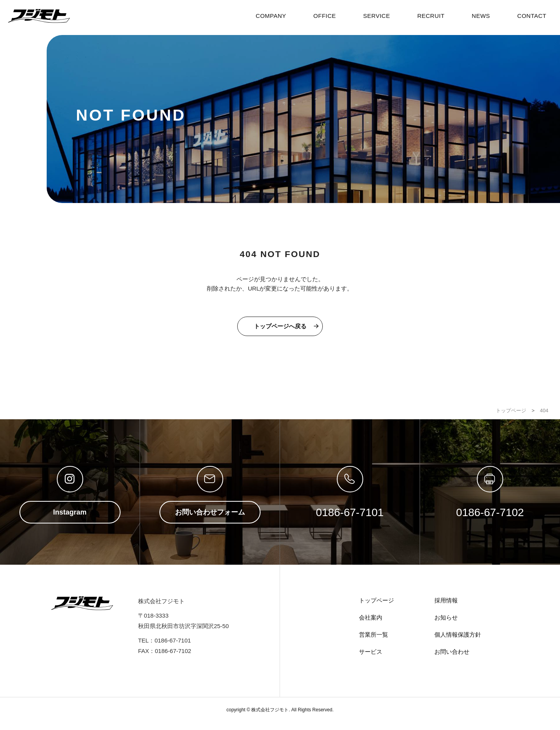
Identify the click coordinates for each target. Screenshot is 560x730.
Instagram (70, 512)
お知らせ (446, 617)
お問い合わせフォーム (210, 512)
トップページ (376, 600)
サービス (371, 652)
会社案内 (371, 617)
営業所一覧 (374, 635)
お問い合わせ (452, 652)
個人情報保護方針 (458, 635)
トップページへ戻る (280, 326)
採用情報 (446, 600)
